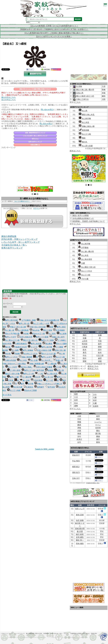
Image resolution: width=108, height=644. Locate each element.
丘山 (76, 403)
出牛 (79, 442)
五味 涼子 (76, 478)
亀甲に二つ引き (10, 357)
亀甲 (21, 384)
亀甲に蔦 (59, 370)
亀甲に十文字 (9, 337)
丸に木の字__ (45, 360)
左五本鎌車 (59, 330)
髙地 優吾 (80, 544)
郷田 (104, 96)
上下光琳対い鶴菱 (27, 320)
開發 (100, 347)
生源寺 (96, 406)
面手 (100, 344)
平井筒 (9, 380)
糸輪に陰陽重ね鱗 (35, 364)
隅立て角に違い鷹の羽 (85, 90)
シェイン (98, 422)
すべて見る (7, 395)
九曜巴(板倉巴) (20, 344)
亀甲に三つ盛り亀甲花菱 (33, 370)
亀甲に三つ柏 (27, 374)
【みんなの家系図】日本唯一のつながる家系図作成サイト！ (54, 26)
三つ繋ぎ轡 (26, 377)
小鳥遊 (85, 347)
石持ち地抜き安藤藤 (43, 367)
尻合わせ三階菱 (29, 390)
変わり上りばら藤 (47, 354)
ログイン (36, 208)
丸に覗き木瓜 (51, 374)
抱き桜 (6, 354)
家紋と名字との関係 (81, 216)
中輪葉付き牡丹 (19, 347)
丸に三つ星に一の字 (40, 324)
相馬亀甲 (39, 387)
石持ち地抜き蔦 (25, 337)
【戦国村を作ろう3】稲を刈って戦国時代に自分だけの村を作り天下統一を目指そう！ (54, 29)
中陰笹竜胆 (37, 380)
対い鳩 (61, 354)
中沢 (79, 419)
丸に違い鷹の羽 (86, 251)
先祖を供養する (35, 145)
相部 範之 (76, 467)
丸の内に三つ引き (29, 354)
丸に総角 (62, 334)
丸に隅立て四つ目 (87, 267)
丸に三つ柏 (59, 357)
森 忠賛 (80, 531)
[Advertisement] (35, 166)
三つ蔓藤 (58, 347)
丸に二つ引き (85, 271)
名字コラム (35, 139)
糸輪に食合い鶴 (87, 126)
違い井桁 (25, 380)
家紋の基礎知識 (9, 236)
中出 (85, 355)
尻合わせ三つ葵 (37, 334)
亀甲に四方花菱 (10, 320)
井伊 (95, 400)
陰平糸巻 (50, 387)
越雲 (100, 358)
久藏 (95, 403)
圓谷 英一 (80, 540)
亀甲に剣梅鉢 (26, 350)
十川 (76, 397)
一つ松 (39, 374)
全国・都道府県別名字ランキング (35, 133)
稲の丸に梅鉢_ (25, 367)
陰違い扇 (58, 360)
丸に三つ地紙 (14, 390)
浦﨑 (76, 406)
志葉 (79, 431)
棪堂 (98, 416)
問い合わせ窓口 (47, 110)
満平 (98, 439)
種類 (5, 307)
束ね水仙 (35, 330)
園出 (98, 431)
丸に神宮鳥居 (22, 330)
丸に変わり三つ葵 (11, 340)
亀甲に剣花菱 (35, 344)
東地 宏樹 (80, 515)
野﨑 (104, 90)
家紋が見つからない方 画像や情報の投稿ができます (35, 89)
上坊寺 (85, 341)
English (94, 634)
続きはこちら (75, 151)
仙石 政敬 (80, 520)
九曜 (81, 263)
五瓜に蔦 (79, 93)
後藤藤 (49, 370)
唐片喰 (29, 384)
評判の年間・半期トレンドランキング (19, 239)
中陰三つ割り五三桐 (16, 327)
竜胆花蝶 (84, 130)
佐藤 (100, 335)
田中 (100, 350)
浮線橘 (16, 354)
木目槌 (25, 334)
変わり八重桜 (60, 344)
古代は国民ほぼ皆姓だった (83, 218)
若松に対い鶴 (59, 350)
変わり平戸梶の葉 (11, 334)
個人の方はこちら (9, 97)
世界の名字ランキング (35, 142)
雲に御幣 (14, 350)
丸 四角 (79, 86)
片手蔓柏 (83, 248)
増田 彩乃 (76, 473)
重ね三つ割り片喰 (11, 374)
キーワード (8, 304)
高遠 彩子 (76, 455)
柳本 (98, 419)
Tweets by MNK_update (44, 449)
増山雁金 (47, 344)
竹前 (100, 341)
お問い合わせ (54, 634)
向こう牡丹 (11, 367)
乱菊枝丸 (28, 387)
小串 (79, 416)
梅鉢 (82, 138)
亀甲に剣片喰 (45, 347)
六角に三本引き (82, 99)
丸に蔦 (83, 111)
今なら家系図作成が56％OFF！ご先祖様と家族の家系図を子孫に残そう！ (54, 33)
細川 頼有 (80, 534)
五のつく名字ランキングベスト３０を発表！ (54, 36)
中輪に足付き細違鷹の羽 (48, 320)
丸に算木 (51, 334)
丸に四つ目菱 (86, 146)
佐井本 (98, 428)
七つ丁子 (33, 347)
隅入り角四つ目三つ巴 (85, 96)
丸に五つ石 (47, 377)
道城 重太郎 (80, 529)
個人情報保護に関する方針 (34, 634)
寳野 (76, 394)
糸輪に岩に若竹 (57, 337)
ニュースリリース (19, 634)
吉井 (76, 400)
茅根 (79, 428)
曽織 (79, 422)
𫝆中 (95, 395)
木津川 (79, 439)
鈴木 (85, 350)
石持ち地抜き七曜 (43, 350)
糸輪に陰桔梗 (25, 357)
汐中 (79, 436)
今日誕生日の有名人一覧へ (14, 245)
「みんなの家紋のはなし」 (22, 201)
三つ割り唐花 (14, 370)
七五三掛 (100, 355)
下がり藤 (83, 279)
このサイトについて (6, 634)
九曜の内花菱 (9, 360)
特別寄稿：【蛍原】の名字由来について (89, 221)
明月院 (85, 344)
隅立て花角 (46, 330)
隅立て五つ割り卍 (29, 340)
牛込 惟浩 (76, 461)
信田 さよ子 (80, 509)
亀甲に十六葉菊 (41, 337)
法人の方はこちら (9, 100)
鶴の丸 (6, 347)
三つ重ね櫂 (51, 364)
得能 (100, 361)
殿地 (98, 442)
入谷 (104, 86)
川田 (104, 99)
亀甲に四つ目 (23, 324)
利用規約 (46, 634)
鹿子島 (98, 434)
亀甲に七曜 (13, 377)
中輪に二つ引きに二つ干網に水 (48, 384)
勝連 (98, 436)
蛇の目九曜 (16, 387)
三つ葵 (57, 367)
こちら (78, 102)
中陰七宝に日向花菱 (36, 327)
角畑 (79, 434)
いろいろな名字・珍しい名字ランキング (35, 136)
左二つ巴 (48, 380)
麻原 (79, 425)
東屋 (50, 327)
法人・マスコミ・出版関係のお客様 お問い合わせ (75, 634)
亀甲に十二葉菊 (46, 340)
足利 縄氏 (80, 537)
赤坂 (104, 93)
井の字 (36, 377)
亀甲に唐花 (60, 327)
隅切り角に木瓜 (87, 115)
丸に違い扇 (8, 330)
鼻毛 (85, 353)
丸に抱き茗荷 (85, 259)
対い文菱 (33, 360)
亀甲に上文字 (45, 357)
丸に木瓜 (22, 360)
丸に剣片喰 (85, 118)
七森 (95, 397)
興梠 (85, 335)
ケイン (98, 425)
